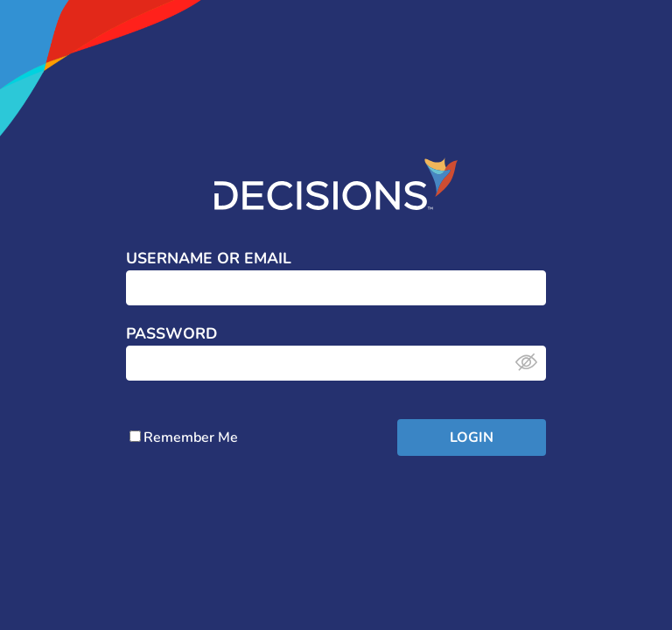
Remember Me (184, 437)
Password (171, 334)
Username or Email (209, 259)
